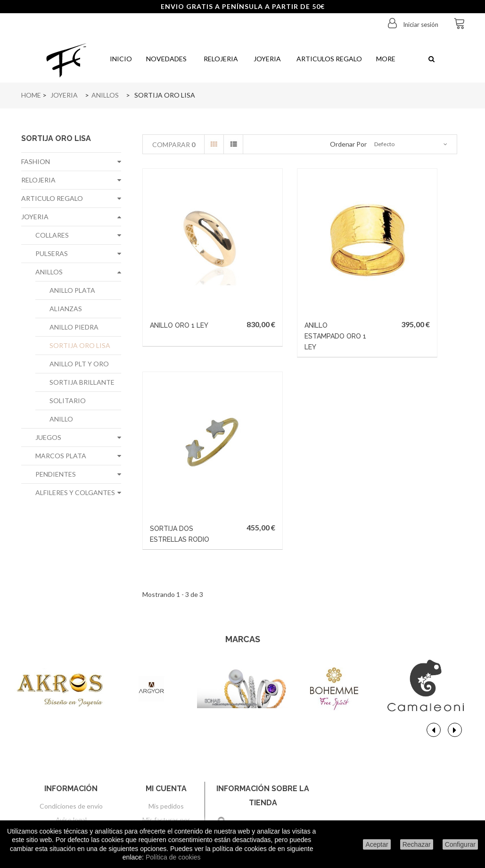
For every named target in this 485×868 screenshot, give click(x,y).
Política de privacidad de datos (71, 768)
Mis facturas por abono (166, 731)
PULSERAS (52, 253)
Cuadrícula (214, 144)
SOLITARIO (68, 401)
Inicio (120, 59)
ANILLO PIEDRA (74, 327)
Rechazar (417, 844)
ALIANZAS (66, 309)
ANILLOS (49, 272)
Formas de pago (71, 754)
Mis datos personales (166, 767)
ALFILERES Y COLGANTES (75, 492)
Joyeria (267, 59)
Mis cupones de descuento (166, 789)
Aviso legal (71, 727)
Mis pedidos (166, 713)
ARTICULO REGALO (52, 198)
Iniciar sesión (420, 25)
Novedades (166, 59)
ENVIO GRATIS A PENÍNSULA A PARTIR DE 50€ (243, 6)
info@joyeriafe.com (281, 793)
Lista (233, 144)
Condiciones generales (71, 795)
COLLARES (52, 235)
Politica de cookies (71, 781)
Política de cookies (173, 857)
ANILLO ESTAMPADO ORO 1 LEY (279, 291)
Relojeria (219, 59)
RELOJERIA (38, 180)
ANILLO (61, 419)
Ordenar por (348, 144)
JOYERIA (35, 217)
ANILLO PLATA (72, 290)
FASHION (36, 161)
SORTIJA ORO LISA (80, 345)
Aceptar (377, 844)
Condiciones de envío (71, 713)
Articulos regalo (329, 59)
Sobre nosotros (71, 740)
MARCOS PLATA (61, 456)
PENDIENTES (56, 474)
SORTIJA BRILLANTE (82, 382)
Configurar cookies (71, 809)
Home (31, 95)
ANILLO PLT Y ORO (79, 364)
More (386, 59)
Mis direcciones (166, 749)
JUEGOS (48, 437)
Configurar (460, 844)
